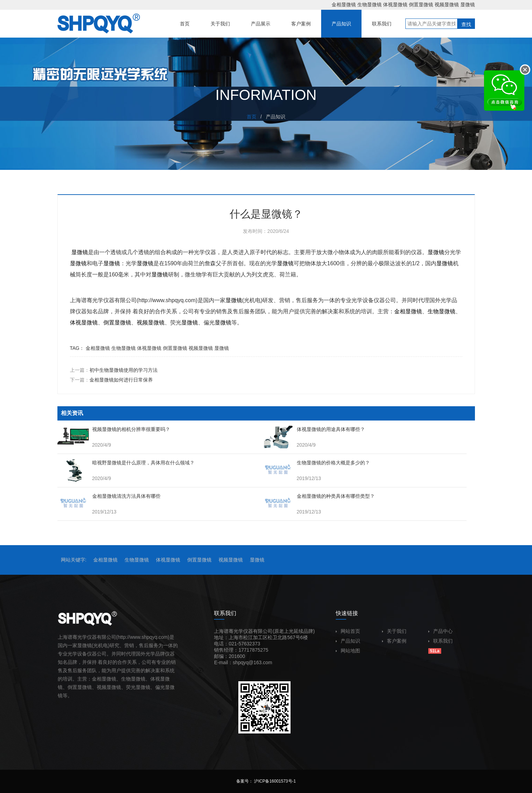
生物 (433, 311)
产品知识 (348, 641)
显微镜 (468, 5)
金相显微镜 (344, 5)
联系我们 (440, 641)
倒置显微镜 (421, 5)
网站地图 (348, 651)
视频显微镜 (447, 5)
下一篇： (111, 380)
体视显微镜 (395, 5)
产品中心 (440, 631)
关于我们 (394, 631)
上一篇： (114, 370)
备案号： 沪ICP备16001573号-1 (266, 781)
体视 (76, 323)
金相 (400, 311)
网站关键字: (74, 560)
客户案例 (394, 641)
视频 (142, 323)
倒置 (109, 323)
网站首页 (348, 631)
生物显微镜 (370, 5)
